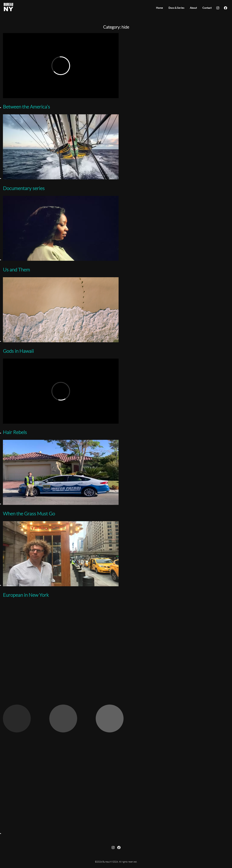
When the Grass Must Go (29, 514)
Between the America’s (26, 107)
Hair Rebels (15, 433)
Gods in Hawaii (18, 351)
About (193, 8)
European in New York (26, 595)
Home (160, 8)
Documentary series (24, 189)
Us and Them (16, 270)
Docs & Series (176, 8)
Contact (207, 8)
